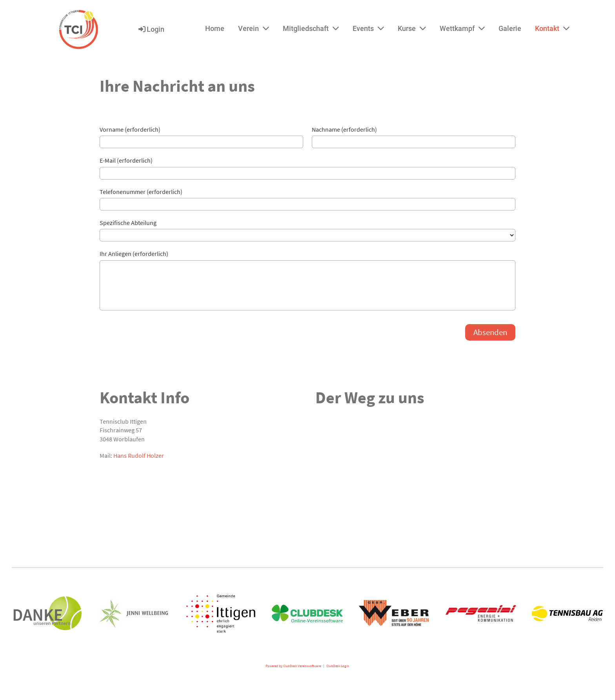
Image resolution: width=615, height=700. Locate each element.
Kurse (412, 28)
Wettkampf (462, 28)
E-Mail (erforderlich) (126, 160)
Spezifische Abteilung (128, 223)
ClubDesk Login (338, 666)
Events (368, 28)
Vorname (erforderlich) (130, 129)
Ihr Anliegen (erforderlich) (134, 254)
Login (151, 29)
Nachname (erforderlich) (344, 129)
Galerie (510, 28)
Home (215, 28)
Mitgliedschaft (311, 28)
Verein (254, 28)
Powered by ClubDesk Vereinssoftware (293, 666)
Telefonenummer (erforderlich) (141, 192)
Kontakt (552, 28)
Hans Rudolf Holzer (139, 455)
